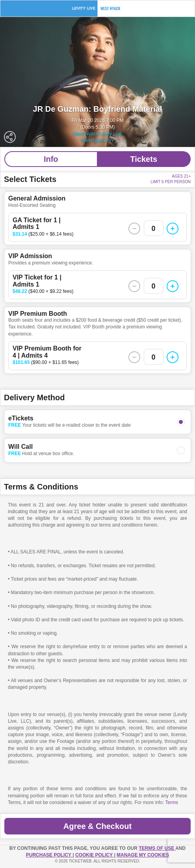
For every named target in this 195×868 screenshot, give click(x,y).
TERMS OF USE (157, 848)
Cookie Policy (95, 855)
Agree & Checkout (97, 826)
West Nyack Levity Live (98, 134)
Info (51, 159)
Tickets (144, 159)
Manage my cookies (143, 855)
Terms (172, 802)
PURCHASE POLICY (49, 855)
